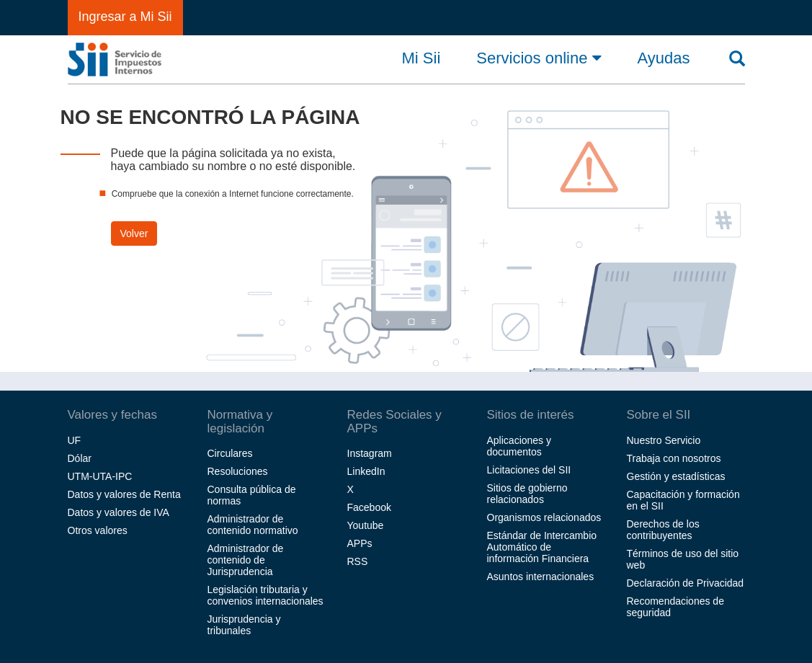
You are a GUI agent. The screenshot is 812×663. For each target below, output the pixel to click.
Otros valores (98, 530)
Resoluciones (238, 471)
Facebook (369, 507)
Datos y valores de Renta (124, 494)
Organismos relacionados (544, 517)
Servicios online (539, 58)
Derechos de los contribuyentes (663, 530)
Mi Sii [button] (421, 58)
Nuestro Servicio (664, 440)
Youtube (366, 525)
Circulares (230, 453)
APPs (360, 543)
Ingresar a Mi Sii (125, 17)
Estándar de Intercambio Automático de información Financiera (542, 547)
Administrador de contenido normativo (253, 525)
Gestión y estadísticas (676, 476)
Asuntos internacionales (541, 577)
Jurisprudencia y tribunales (244, 625)
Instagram (370, 453)
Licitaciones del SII (529, 470)
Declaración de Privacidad (686, 583)
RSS (358, 561)
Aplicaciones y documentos (519, 446)
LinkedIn (366, 471)
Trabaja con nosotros (674, 458)
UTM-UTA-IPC (100, 476)
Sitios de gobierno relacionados (527, 494)
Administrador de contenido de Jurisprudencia (246, 560)
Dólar (80, 458)
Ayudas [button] (664, 58)
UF (75, 440)
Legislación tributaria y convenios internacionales (266, 595)
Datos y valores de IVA (119, 512)
